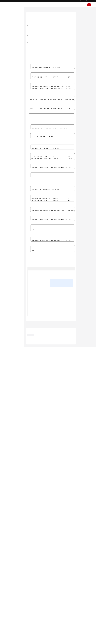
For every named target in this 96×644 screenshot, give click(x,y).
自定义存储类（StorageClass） (13, 129)
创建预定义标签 (54, 232)
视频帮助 (8, 180)
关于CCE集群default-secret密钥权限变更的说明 (65, 627)
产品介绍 (8, 28)
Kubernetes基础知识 (11, 34)
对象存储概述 (13, 81)
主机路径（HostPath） (14, 126)
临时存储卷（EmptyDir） (14, 123)
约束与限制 (82, 20)
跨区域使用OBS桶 (14, 113)
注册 (89, 8)
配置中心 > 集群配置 (61, 197)
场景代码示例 (9, 174)
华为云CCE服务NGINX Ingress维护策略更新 (64, 632)
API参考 (8, 169)
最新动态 (8, 23)
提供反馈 (38, 625)
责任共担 (8, 192)
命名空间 (10, 148)
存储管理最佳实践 (13, 133)
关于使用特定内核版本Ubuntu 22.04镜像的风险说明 (66, 629)
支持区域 (8, 200)
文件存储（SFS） (13, 73)
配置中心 (10, 161)
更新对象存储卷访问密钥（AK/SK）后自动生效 (16, 109)
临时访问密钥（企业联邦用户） (59, 185)
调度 (9, 57)
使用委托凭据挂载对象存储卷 (16, 105)
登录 (84, 8)
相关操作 (82, 30)
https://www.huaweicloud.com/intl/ (31, 2)
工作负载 (10, 54)
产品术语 (8, 189)
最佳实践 (8, 167)
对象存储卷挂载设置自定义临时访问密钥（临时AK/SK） (16, 100)
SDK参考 (8, 172)
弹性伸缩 (10, 135)
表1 (51, 258)
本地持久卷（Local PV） (14, 121)
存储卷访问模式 (63, 156)
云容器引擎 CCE (35, 13)
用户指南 (8, 39)
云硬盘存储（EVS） (13, 70)
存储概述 (11, 65)
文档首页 (28, 13)
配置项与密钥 (11, 151)
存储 (9, 62)
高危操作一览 (11, 41)
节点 (9, 47)
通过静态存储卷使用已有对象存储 (16, 84)
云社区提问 (38, 632)
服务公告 (8, 26)
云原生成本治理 (11, 140)
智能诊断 (10, 146)
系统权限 (8, 203)
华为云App (89, 4)
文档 (74, 8)
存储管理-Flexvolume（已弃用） (15, 164)
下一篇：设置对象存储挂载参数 (68, 614)
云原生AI (10, 143)
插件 (9, 154)
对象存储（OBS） (13, 78)
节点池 (9, 49)
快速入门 (8, 36)
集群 (9, 44)
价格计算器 (66, 149)
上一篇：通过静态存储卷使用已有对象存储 (37, 614)
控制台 (80, 8)
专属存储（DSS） (13, 118)
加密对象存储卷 (14, 115)
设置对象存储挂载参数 (15, 92)
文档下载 (8, 182)
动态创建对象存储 (84, 24)
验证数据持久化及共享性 (85, 27)
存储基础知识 (12, 68)
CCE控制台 (35, 67)
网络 (9, 60)
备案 (77, 8)
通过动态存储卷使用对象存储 (16, 88)
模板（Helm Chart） (12, 156)
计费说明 (8, 31)
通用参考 (8, 187)
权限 (9, 159)
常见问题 (8, 177)
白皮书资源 (9, 197)
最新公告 (56, 625)
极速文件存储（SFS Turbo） (15, 75)
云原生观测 (10, 138)
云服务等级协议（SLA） (12, 195)
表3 (34, 552)
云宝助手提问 (30, 632)
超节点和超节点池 (11, 52)
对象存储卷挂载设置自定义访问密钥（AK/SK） (16, 95)
